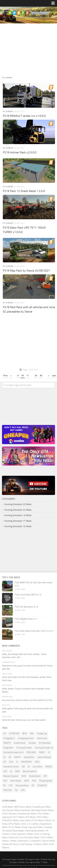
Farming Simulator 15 (44, 748)
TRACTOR (7, 790)
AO (5, 733)
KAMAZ (49, 767)
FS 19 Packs (8, 112)
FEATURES (31, 752)
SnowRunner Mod (41, 807)
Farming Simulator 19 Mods (18, 515)
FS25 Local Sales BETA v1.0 (28, 595)
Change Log (42, 733)
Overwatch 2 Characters (29, 841)
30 (41, 376)
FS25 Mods (38, 820)
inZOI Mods (7, 807)
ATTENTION (14, 733)
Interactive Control (11, 767)
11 (28, 376)
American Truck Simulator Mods (24, 837)
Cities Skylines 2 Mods (22, 834)
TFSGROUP (42, 786)
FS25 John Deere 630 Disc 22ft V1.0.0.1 (34, 631)
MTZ (5, 781)
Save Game (25, 820)
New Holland (16, 781)
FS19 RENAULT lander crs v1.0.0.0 (24, 116)
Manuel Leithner (30, 771)
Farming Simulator (24, 748)
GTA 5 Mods (47, 837)
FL (49, 752)
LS (11, 771)
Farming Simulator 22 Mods (18, 510)
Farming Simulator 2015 (13, 752)
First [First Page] (5, 376)
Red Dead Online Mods (42, 810)
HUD (11, 762)
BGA (32, 733)
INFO (37, 762)
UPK (23, 790)
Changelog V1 (9, 738)
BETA (25, 733)
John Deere (38, 767)
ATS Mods (30, 817)
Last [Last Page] (54, 376)
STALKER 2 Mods (10, 820)
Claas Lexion (42, 738)
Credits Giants (20, 743)
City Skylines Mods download (16, 810)
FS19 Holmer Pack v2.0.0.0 (20, 152)
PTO (11, 786)
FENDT (42, 752)
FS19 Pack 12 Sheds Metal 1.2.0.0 (24, 191)
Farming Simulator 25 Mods (18, 504)
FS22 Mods (43, 814)
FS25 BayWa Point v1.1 (26, 619)
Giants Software (44, 757)
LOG (5, 771)
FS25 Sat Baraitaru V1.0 (26, 607)
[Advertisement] (28, 50)
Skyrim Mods (49, 841)
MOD (24, 776)
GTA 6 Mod (42, 817)
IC (17, 762)
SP (33, 786)
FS (4, 757)
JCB (23, 767)
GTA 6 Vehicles (9, 814)
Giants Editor (29, 757)
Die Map (32, 743)
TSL (16, 790)
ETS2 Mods (14, 824)
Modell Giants (35, 776)
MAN (17, 771)
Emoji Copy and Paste (32, 827)
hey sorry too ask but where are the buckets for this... (28, 700)
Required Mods (22, 786)
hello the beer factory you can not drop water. (24, 720)
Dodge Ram (8, 748)
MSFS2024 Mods (23, 807)
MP (45, 776)
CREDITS (7, 743)
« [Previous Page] (11, 376)
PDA (34, 781)
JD (29, 767)
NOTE (27, 781)
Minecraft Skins (11, 844)
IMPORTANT (26, 762)
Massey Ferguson (11, 776)
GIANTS (17, 757)
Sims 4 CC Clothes (30, 824)
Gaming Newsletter (35, 831)
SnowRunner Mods (27, 814)
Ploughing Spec (46, 781)
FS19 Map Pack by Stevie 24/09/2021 (26, 271)
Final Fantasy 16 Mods (30, 844)
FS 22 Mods (15, 827)
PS (4, 786)
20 (36, 376)
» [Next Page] (49, 376)
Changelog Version (26, 738)
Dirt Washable (45, 743)
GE (10, 757)
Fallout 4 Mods (9, 841)
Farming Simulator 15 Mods (18, 526)
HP (5, 762)
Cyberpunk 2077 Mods (13, 817)
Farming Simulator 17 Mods (18, 521)
